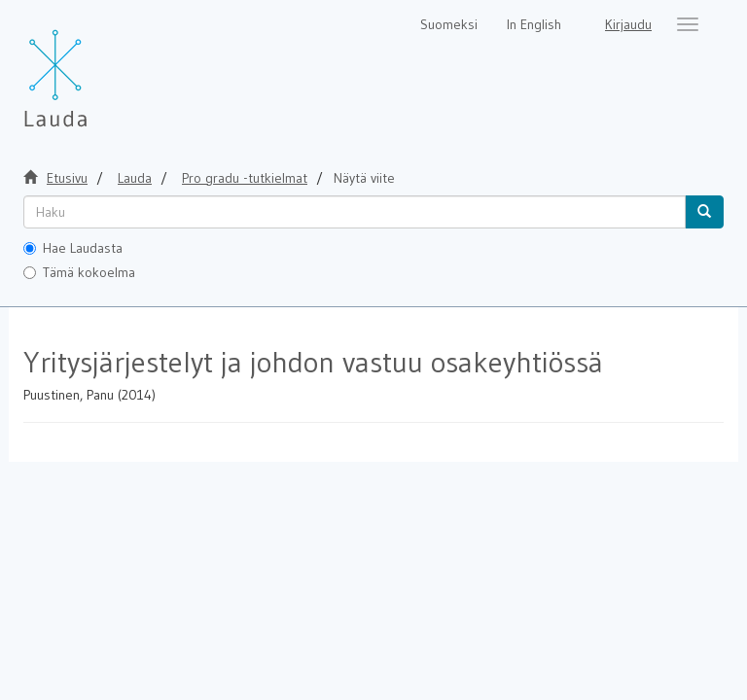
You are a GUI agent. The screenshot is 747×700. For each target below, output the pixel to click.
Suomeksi (449, 24)
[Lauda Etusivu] (96, 68)
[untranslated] (355, 212)
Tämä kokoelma (79, 272)
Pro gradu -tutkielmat (245, 178)
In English (534, 24)
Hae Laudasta (73, 248)
